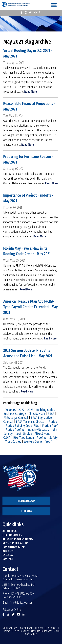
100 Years (9, 410)
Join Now (26, 511)
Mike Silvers (42, 434)
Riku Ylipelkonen (24, 438)
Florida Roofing (15, 430)
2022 (21, 410)
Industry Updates (38, 430)
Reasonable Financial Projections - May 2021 (29, 106)
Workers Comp (33, 442)
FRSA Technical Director (31, 422)
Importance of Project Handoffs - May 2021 (28, 198)
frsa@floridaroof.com (21, 603)
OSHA (7, 438)
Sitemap (52, 628)
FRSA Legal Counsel (16, 418)
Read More (31, 92)
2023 (30, 410)
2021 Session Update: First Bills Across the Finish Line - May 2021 (28, 353)
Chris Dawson (37, 414)
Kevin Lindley (24, 434)
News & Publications (15, 543)
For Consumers (12, 535)
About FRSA (10, 531)
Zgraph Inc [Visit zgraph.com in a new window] (35, 631)
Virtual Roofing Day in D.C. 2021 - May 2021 (28, 53)
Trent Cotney (13, 442)
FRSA (51, 414)
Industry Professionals (18, 539)
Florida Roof (50, 426)
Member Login (26, 501)
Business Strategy (15, 414)
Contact (8, 559)
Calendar (8, 555)
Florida (53, 422)
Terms (7, 631)
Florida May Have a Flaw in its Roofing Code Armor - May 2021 (27, 251)
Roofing (42, 438)
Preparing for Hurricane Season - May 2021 (28, 159)
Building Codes (46, 410)
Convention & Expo (14, 547)
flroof (48, 442)
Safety (53, 438)
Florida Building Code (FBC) (22, 426)
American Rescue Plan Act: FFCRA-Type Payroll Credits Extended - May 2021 (31, 307)
